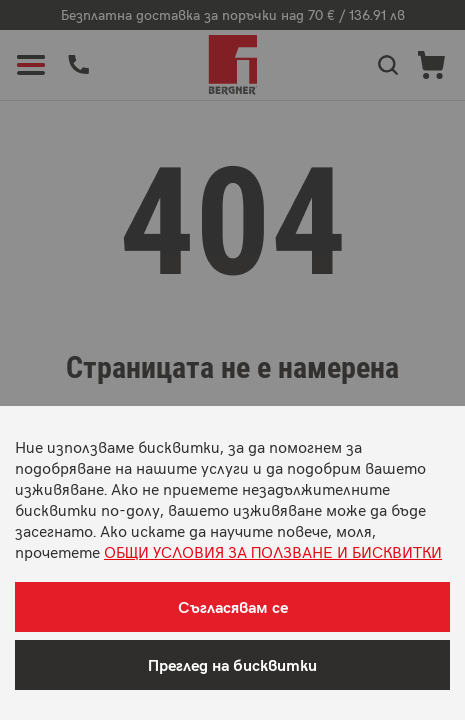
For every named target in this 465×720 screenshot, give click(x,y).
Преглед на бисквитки (232, 664)
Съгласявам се (233, 606)
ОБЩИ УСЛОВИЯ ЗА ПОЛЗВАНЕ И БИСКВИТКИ (273, 551)
